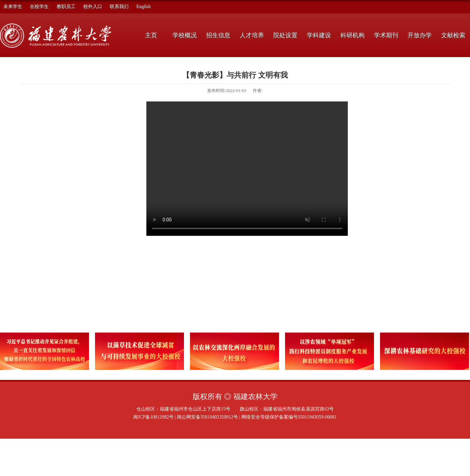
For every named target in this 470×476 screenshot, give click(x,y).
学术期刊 (386, 35)
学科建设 (319, 35)
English (144, 7)
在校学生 (39, 7)
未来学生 (13, 7)
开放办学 (420, 35)
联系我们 (119, 7)
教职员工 (66, 7)
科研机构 (352, 35)
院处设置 (285, 35)
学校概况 (185, 35)
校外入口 (93, 7)
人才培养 (252, 35)
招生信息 (218, 35)
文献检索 (453, 35)
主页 (151, 35)
